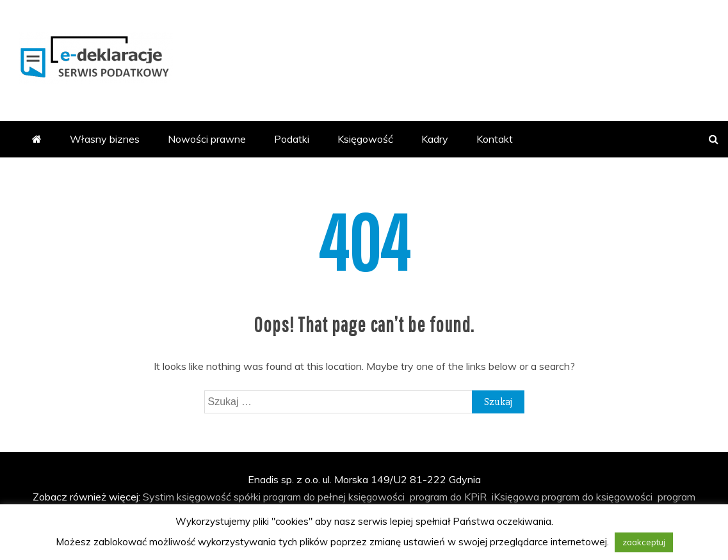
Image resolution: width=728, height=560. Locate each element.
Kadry (435, 139)
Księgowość (365, 139)
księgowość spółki (219, 497)
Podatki (292, 139)
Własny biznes (105, 139)
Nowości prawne (207, 139)
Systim (158, 497)
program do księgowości (597, 497)
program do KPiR (448, 497)
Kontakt (495, 139)
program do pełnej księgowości (334, 497)
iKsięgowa (515, 497)
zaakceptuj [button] (644, 542)
